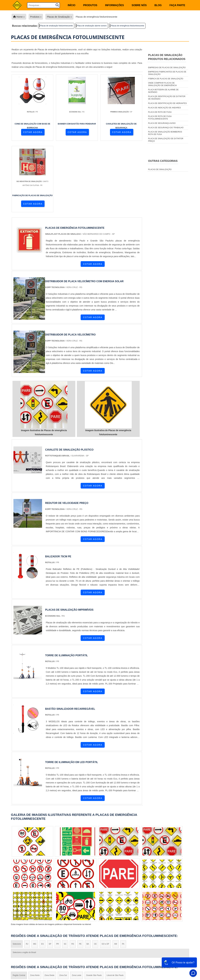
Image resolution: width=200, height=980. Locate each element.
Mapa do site (180, 946)
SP (50, 874)
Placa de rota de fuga (160, 112)
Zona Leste (77, 905)
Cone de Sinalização (107, 939)
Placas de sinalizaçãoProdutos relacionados (167, 57)
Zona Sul (63, 905)
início (71, 5)
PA (123, 874)
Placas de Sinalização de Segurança (116, 947)
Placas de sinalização (160, 169)
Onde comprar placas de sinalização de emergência (162, 84)
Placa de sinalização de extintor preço (166, 140)
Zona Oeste (49, 905)
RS (73, 874)
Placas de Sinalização (108, 943)
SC (65, 874)
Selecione (17, 874)
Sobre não (181, 942)
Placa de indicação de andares (164, 108)
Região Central (19, 905)
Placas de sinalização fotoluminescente (56, 26)
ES (42, 874)
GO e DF (105, 874)
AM (116, 874)
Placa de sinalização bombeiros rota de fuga (165, 133)
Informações (115, 5)
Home (184, 934)
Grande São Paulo (94, 905)
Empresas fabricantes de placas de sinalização (167, 73)
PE (80, 874)
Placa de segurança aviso (162, 123)
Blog (158, 5)
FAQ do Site (181, 955)
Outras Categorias (163, 161)
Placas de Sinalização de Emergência (117, 952)
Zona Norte (35, 905)
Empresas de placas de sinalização (167, 68)
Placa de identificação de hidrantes (167, 103)
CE (95, 874)
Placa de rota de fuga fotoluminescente (160, 118)
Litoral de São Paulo (115, 905)
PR (58, 874)
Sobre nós (139, 5)
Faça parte (177, 5)
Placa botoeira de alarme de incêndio (163, 91)
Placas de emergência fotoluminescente (127, 26)
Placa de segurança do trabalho (166, 128)
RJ (27, 874)
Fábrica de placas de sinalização (166, 79)
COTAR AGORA (28, 133)
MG (35, 874)
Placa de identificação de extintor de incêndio (167, 98)
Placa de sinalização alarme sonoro (92, 26)
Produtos (90, 5)
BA (88, 874)
